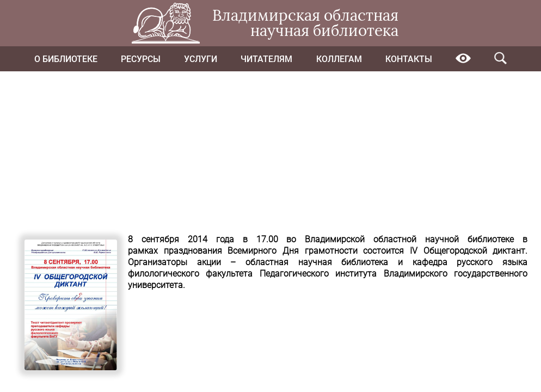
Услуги (201, 59)
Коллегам (339, 59)
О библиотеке (66, 59)
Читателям (266, 59)
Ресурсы (141, 59)
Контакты (409, 59)
